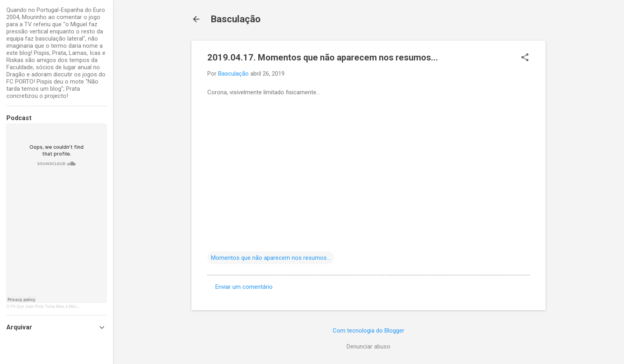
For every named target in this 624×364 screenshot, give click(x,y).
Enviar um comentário (244, 287)
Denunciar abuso (369, 346)
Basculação (236, 19)
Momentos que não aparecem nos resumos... (271, 258)
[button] (525, 58)
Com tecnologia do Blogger (369, 331)
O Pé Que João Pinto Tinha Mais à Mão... (43, 307)
